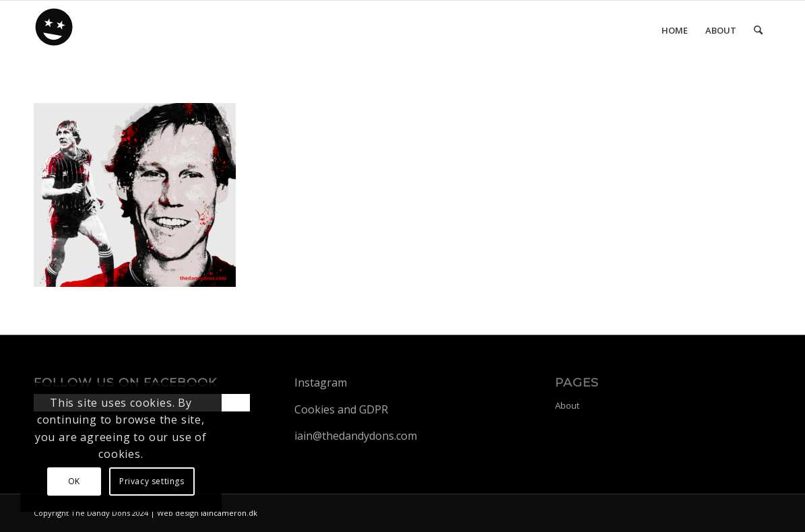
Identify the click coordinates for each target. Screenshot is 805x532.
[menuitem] (675, 30)
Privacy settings (152, 481)
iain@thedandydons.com (356, 436)
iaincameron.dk (229, 513)
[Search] (758, 30)
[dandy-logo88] (55, 32)
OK (74, 481)
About (567, 405)
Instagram (321, 383)
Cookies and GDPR (341, 409)
